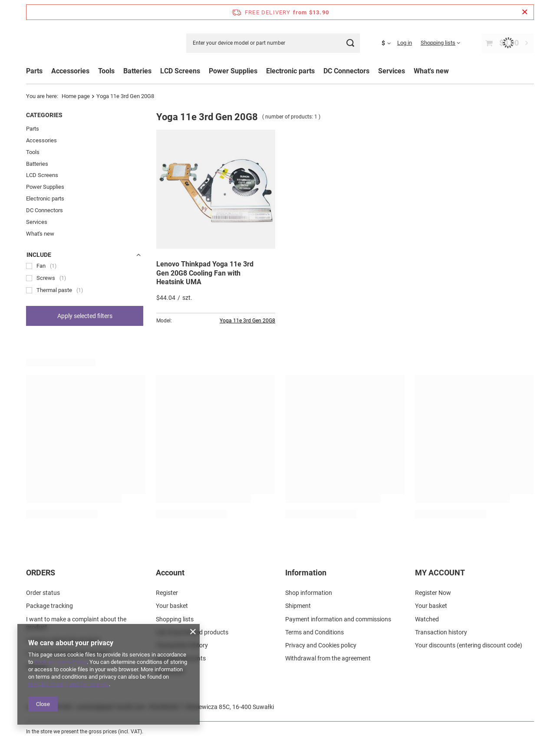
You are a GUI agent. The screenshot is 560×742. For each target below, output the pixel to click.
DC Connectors (44, 210)
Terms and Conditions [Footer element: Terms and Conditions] (315, 632)
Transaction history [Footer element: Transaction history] (182, 645)
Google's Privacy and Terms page (69, 684)
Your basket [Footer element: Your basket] (172, 606)
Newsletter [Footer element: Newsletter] (170, 671)
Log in (405, 43)
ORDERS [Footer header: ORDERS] (41, 573)
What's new (431, 71)
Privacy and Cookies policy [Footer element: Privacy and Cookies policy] (321, 645)
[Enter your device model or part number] (273, 43)
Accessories (41, 140)
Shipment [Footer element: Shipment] (298, 606)
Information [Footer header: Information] (306, 573)
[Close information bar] (525, 12)
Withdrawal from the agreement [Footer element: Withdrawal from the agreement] (328, 658)
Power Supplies (45, 187)
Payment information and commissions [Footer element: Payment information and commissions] (338, 619)
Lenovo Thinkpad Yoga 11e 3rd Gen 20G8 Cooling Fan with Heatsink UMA (205, 273)
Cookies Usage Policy (61, 662)
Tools (33, 152)
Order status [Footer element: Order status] (43, 593)
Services (37, 222)
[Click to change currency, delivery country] (389, 43)
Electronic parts (45, 199)
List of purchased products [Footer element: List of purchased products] (192, 632)
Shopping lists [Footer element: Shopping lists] (175, 619)
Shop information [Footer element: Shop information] (309, 593)
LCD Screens (42, 175)
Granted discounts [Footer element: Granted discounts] (181, 658)
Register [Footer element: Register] (167, 593)
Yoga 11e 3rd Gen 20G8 (247, 321)
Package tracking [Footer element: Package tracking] (49, 606)
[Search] (350, 43)
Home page (76, 96)
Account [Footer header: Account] (170, 573)
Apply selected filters (85, 316)
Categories (44, 115)
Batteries (37, 164)
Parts (34, 71)
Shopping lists (438, 43)
